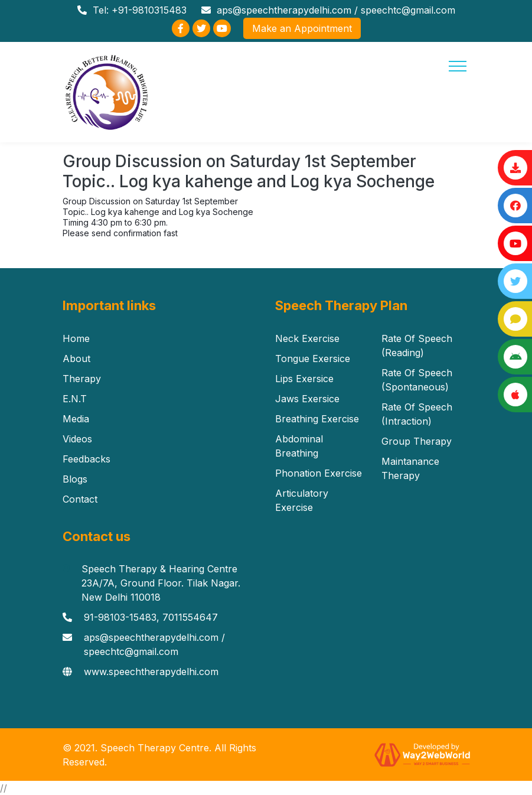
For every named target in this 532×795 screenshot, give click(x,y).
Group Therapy (417, 441)
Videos (77, 439)
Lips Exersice (304, 379)
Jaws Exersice (307, 399)
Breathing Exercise (317, 419)
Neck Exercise (307, 338)
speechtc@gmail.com (408, 10)
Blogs (75, 479)
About (76, 359)
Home (76, 338)
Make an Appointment (302, 28)
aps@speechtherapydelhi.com (284, 10)
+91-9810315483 (149, 10)
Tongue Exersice (313, 359)
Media (76, 419)
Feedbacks (87, 459)
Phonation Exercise (319, 473)
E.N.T (75, 399)
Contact (80, 499)
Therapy (82, 379)
